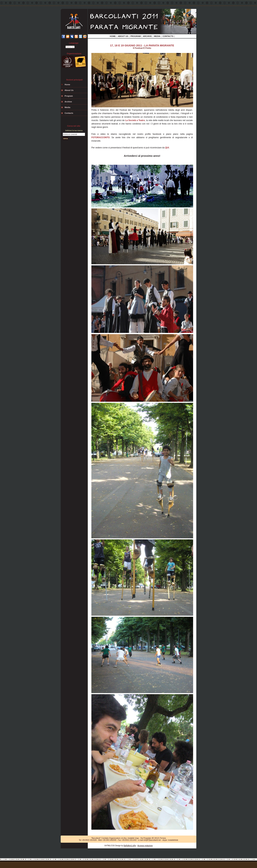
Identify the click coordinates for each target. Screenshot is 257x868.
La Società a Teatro (135, 120)
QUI (167, 148)
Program (69, 96)
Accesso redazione (145, 846)
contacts (69, 113)
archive (68, 102)
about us (69, 90)
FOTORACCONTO (100, 137)
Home (67, 85)
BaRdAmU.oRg (130, 846)
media (67, 107)
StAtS (128, 855)
